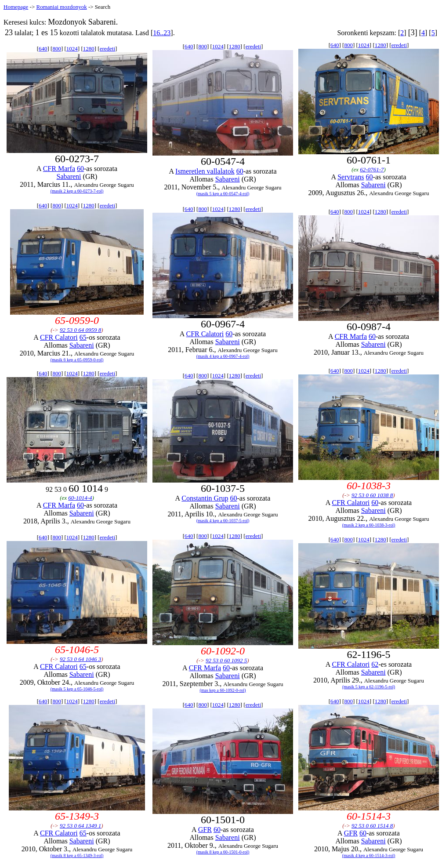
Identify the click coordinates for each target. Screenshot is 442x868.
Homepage (16, 7)
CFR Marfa (59, 169)
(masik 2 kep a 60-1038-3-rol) (369, 525)
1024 (72, 49)
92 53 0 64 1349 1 (80, 826)
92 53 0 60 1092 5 (226, 660)
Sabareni (69, 176)
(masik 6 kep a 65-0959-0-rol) (77, 360)
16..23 (162, 33)
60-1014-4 (80, 498)
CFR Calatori (59, 337)
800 (57, 49)
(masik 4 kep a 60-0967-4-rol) (223, 356)
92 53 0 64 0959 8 (80, 330)
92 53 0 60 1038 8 (372, 495)
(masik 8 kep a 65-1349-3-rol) (77, 855)
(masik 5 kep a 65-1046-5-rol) (77, 689)
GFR (205, 830)
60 (80, 169)
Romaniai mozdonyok (61, 7)
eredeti (107, 49)
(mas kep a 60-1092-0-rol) (223, 690)
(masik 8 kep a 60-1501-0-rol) (223, 852)
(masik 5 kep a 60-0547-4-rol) (223, 194)
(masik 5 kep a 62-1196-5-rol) (369, 687)
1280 (89, 49)
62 (375, 664)
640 (43, 49)
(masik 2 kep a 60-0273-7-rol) (77, 191)
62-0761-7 (372, 169)
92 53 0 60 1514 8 (372, 826)
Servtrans (351, 177)
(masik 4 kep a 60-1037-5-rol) (223, 521)
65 (83, 337)
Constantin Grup (205, 498)
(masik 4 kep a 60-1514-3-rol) (369, 855)
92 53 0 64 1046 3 (80, 659)
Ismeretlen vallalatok (205, 171)
